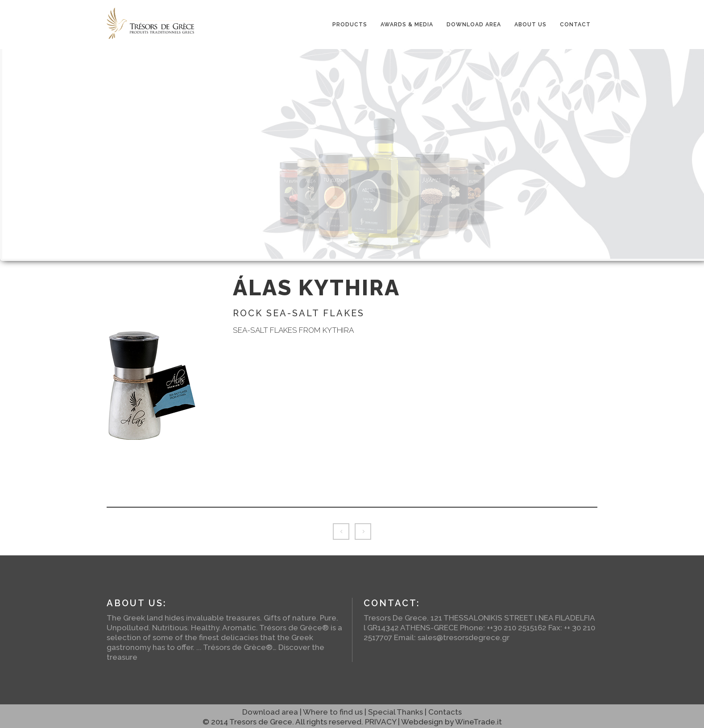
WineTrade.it (478, 722)
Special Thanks (395, 712)
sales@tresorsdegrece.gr (464, 637)
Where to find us (333, 712)
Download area (270, 712)
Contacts (445, 712)
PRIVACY (381, 722)
